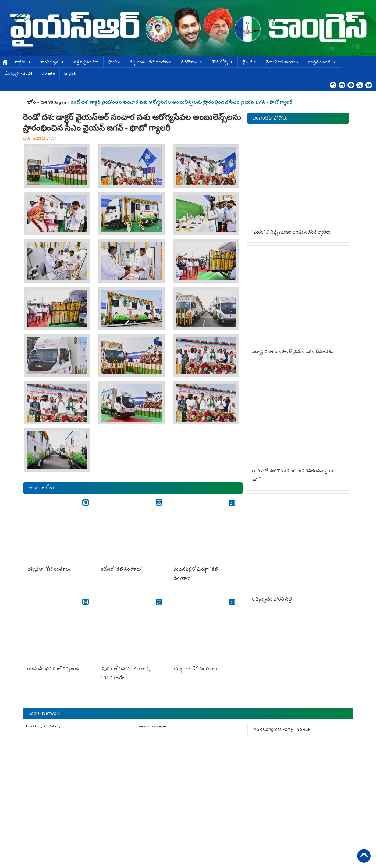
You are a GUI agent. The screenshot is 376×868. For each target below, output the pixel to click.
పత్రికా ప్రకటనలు (86, 63)
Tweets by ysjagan (151, 727)
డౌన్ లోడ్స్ (222, 63)
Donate (48, 74)
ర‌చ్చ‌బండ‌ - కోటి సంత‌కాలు (150, 63)
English (70, 74)
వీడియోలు (192, 63)
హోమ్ (5, 63)
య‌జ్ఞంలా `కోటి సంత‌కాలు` (196, 669)
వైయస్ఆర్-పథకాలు (282, 63)
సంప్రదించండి (322, 63)
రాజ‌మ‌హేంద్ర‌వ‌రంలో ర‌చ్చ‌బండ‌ (53, 669)
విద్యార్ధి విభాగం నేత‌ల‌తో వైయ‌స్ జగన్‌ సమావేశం (293, 352)
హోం (31, 103)
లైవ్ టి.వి (249, 63)
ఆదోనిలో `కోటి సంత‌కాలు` (122, 570)
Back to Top (364, 856)
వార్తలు (23, 63)
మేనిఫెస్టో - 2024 (18, 74)
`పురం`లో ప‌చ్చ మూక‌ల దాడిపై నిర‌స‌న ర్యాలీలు (291, 233)
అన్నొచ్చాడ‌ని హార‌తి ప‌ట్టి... (273, 600)
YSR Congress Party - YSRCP (282, 730)
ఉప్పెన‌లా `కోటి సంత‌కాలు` (50, 570)
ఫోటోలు (114, 63)
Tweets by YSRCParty (43, 727)
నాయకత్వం (52, 63)
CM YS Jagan (53, 103)
